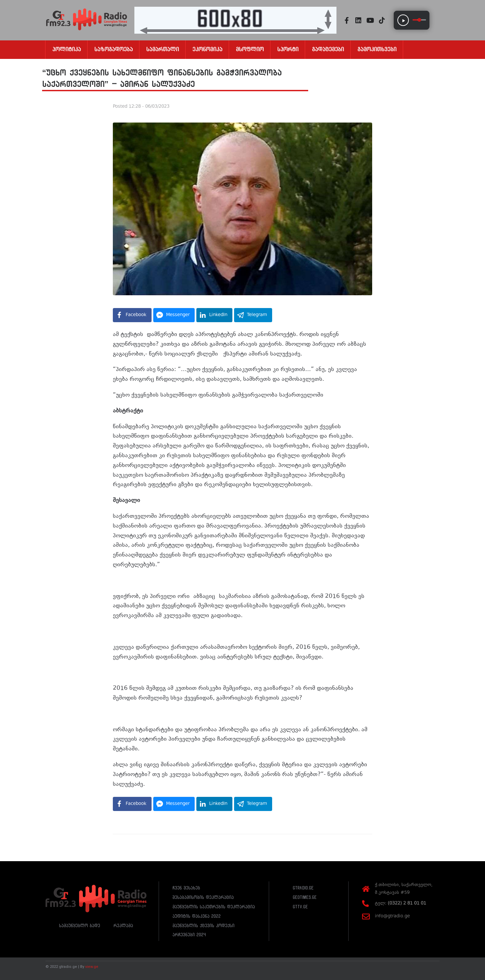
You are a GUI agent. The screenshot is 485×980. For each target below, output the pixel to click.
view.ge (92, 967)
